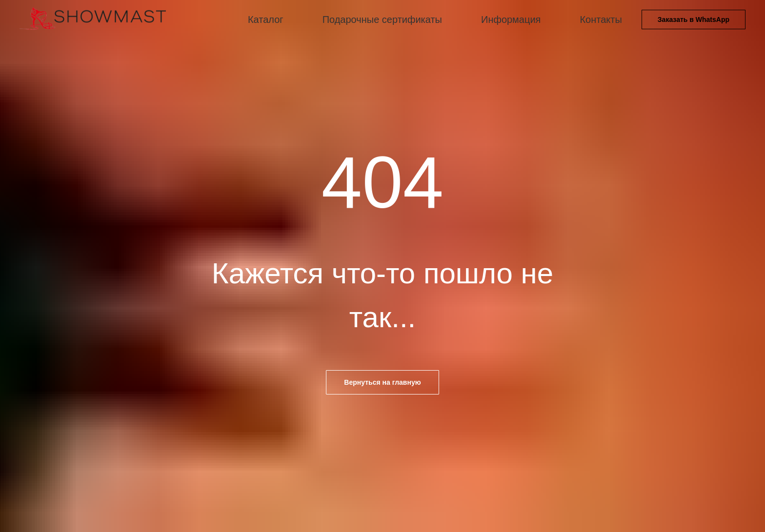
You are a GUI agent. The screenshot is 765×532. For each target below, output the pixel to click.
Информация (511, 20)
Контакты (601, 20)
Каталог (266, 20)
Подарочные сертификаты (382, 20)
